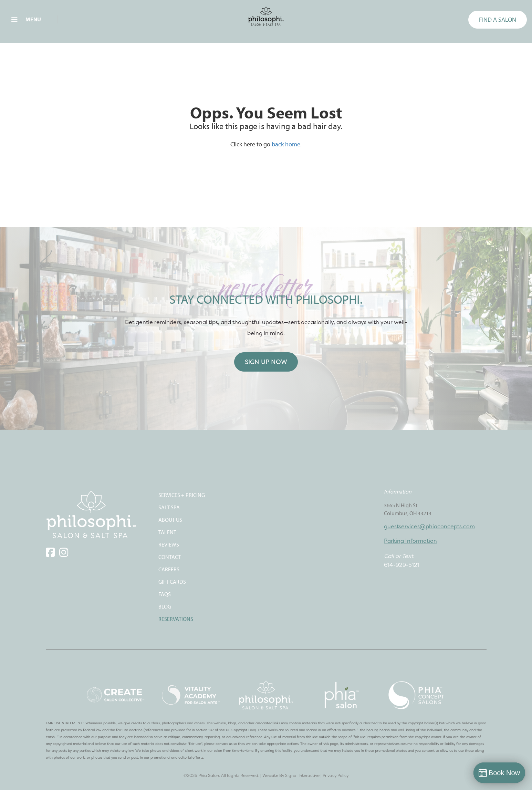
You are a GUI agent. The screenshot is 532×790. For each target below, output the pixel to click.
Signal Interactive (302, 775)
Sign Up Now (266, 362)
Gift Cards (172, 582)
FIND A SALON (498, 19)
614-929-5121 (402, 565)
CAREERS (169, 569)
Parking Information (410, 541)
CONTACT (170, 557)
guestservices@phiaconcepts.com (429, 526)
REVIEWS (169, 544)
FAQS (165, 594)
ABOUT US (170, 520)
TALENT (167, 532)
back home (286, 144)
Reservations (176, 619)
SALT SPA (169, 507)
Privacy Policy (336, 775)
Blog (165, 606)
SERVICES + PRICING (182, 495)
